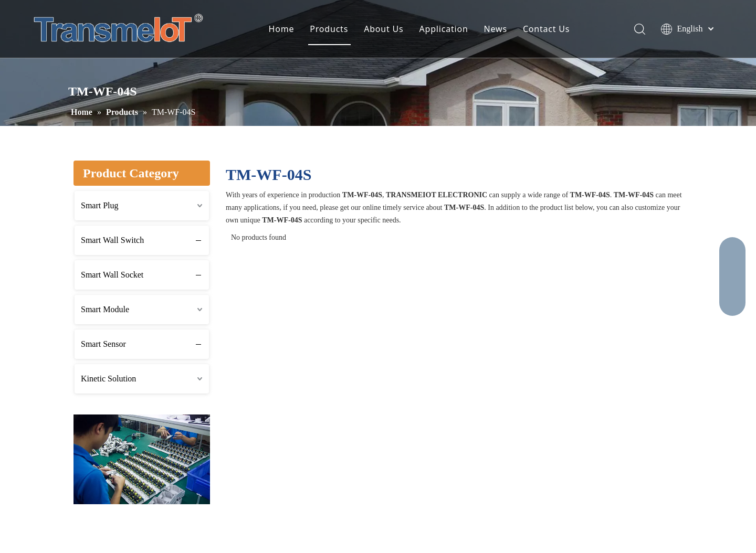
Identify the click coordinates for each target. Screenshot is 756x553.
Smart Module (105, 309)
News (496, 29)
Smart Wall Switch (112, 240)
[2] (142, 459)
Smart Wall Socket (112, 275)
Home (282, 29)
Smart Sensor (103, 344)
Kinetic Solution (108, 379)
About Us (384, 29)
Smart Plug (100, 205)
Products (329, 29)
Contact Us (546, 29)
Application (444, 29)
